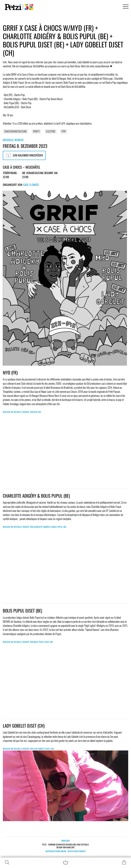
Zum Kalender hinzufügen (24, 155)
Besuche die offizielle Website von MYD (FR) (22, 412)
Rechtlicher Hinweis (77, 851)
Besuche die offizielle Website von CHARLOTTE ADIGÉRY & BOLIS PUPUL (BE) (35, 527)
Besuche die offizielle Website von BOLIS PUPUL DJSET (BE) (28, 642)
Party (36, 131)
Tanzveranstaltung (15, 131)
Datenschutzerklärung (56, 851)
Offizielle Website (13, 140)
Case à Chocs (31, 185)
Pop (64, 131)
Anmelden (65, 841)
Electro (51, 131)
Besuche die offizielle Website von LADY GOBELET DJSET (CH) (28, 749)
